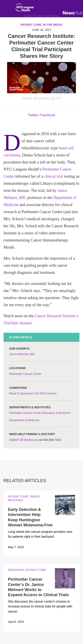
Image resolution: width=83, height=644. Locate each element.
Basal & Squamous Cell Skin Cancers (33, 393)
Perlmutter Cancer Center (25, 374)
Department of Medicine (24, 420)
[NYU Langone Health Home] (24, 8)
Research (16, 570)
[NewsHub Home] (73, 13)
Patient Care (18, 497)
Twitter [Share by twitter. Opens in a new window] (33, 115)
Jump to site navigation (42, 16)
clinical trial (53, 176)
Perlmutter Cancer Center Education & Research (40, 413)
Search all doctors (21, 440)
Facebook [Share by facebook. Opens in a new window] (47, 115)
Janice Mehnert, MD (22, 354)
